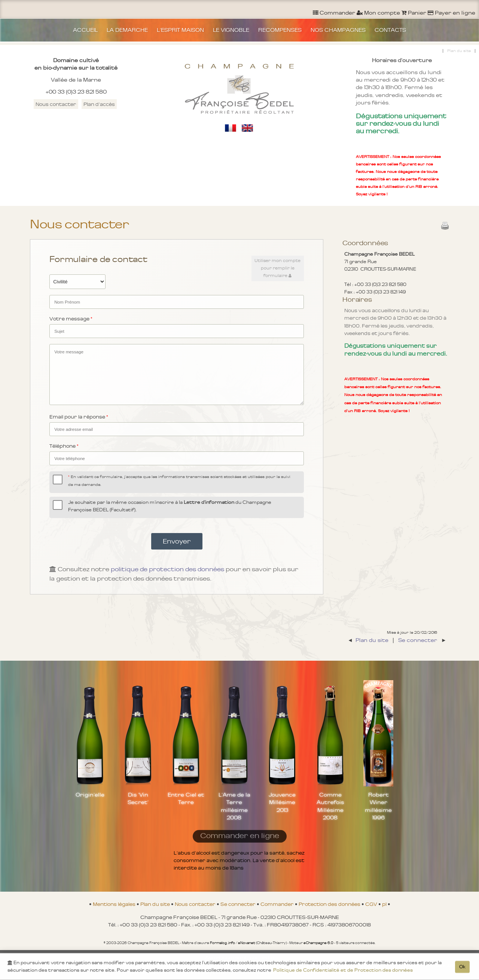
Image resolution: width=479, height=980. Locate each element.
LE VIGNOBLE (231, 30)
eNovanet (247, 943)
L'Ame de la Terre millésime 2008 (234, 806)
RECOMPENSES (280, 30)
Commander (278, 904)
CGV (372, 904)
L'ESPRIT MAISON (180, 30)
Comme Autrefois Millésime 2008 (330, 806)
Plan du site (459, 51)
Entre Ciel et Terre (186, 798)
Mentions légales (115, 904)
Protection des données (330, 904)
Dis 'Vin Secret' (138, 798)
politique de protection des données (167, 569)
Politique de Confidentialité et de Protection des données (343, 971)
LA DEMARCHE (127, 30)
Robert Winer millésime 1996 (378, 806)
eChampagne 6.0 (318, 943)
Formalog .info (222, 943)
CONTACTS (390, 30)
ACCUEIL (85, 30)
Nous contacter (56, 104)
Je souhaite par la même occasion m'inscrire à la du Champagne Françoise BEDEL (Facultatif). (170, 506)
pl (385, 904)
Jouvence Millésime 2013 (282, 802)
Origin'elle (90, 795)
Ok (462, 968)
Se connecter (239, 904)
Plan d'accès (99, 104)
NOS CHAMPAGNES (338, 30)
